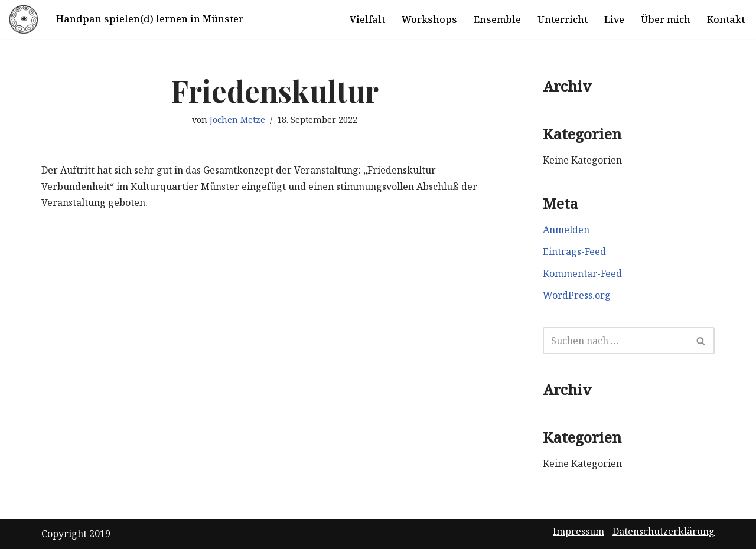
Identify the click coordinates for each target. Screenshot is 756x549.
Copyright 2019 (76, 534)
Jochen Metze (237, 120)
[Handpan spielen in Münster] (24, 19)
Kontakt (726, 19)
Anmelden (566, 230)
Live (614, 19)
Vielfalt (367, 19)
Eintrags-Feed (574, 251)
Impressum (579, 531)
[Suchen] (615, 341)
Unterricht (563, 19)
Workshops (429, 19)
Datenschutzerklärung (664, 531)
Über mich (666, 19)
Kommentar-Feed (582, 273)
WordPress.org (577, 295)
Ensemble (497, 19)
